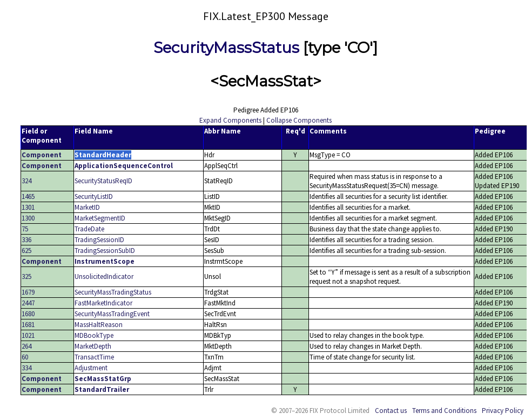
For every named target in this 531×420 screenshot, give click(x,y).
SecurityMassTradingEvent (112, 314)
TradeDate (89, 229)
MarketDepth (93, 346)
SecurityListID (94, 196)
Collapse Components (299, 120)
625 (26, 251)
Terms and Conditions (444, 411)
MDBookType (94, 335)
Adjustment (91, 368)
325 (26, 276)
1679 (28, 292)
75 (25, 229)
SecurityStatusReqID (103, 181)
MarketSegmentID (100, 218)
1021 (28, 335)
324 (26, 181)
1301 (28, 207)
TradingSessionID (99, 240)
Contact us (391, 411)
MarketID (87, 207)
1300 (28, 218)
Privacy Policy (503, 411)
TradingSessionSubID (105, 251)
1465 (28, 196)
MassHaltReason (99, 325)
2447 (28, 303)
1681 (28, 325)
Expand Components (230, 120)
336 (26, 240)
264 (26, 346)
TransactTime (94, 357)
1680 (28, 314)
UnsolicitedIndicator (104, 276)
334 (26, 368)
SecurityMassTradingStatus (113, 292)
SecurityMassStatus (226, 48)
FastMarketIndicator (103, 303)
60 (25, 357)
